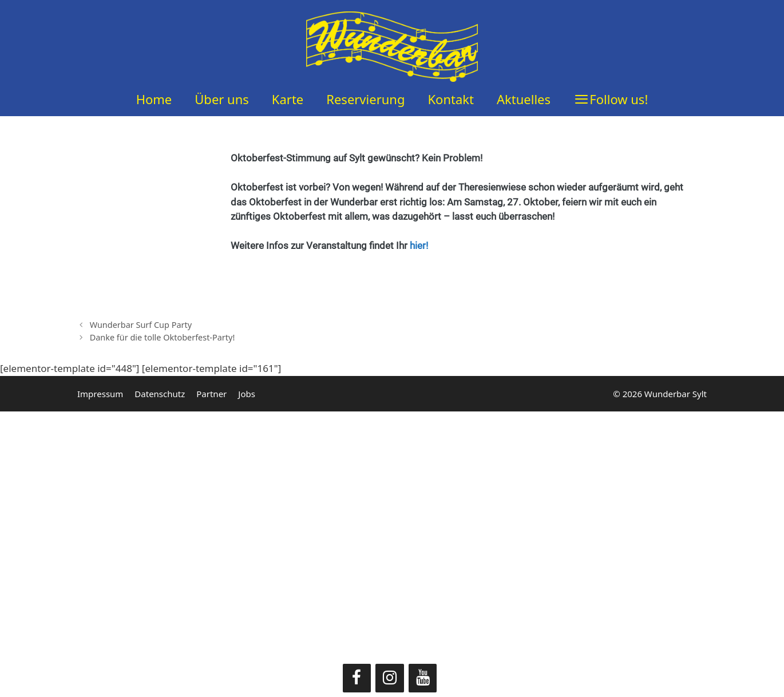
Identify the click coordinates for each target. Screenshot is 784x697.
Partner (211, 394)
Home (154, 99)
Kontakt (451, 99)
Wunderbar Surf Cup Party (141, 325)
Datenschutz (160, 394)
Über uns (222, 99)
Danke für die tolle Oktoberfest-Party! (163, 337)
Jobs (247, 394)
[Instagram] (390, 678)
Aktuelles (524, 99)
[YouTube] (423, 678)
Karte (288, 99)
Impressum (100, 394)
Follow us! (619, 99)
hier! (419, 245)
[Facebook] (357, 678)
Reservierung (365, 99)
